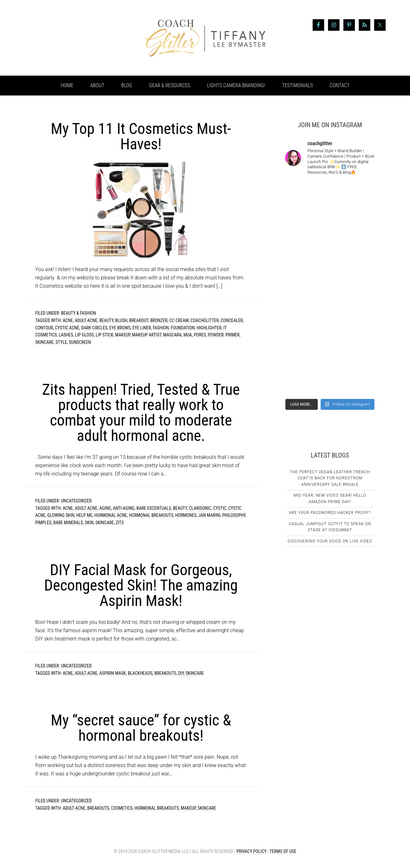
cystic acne (67, 328)
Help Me (84, 515)
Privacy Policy (251, 851)
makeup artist (147, 335)
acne (68, 320)
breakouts (165, 673)
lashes (66, 335)
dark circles (94, 328)
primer (233, 335)
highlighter (209, 328)
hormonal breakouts (151, 515)
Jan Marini (209, 515)
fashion (161, 328)
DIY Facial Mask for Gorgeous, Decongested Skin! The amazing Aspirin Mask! (141, 585)
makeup (123, 335)
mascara (172, 335)
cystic (220, 508)
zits (120, 523)
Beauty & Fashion (78, 313)
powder (216, 335)
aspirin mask (113, 673)
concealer (232, 320)
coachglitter (205, 320)
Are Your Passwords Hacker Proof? (330, 513)
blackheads (140, 673)
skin (89, 523)
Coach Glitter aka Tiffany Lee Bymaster (74, 38)
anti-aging (124, 508)
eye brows (120, 328)
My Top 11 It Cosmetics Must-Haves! (141, 136)
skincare (44, 342)
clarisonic (200, 508)
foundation (183, 328)
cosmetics (122, 808)
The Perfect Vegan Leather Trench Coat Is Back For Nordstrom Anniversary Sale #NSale (330, 478)
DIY (181, 673)
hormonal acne (111, 515)
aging (105, 508)
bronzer (159, 320)
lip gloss (84, 335)
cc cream (179, 320)
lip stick (105, 335)
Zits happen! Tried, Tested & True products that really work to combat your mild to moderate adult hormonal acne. (141, 413)
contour (44, 328)
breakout (139, 320)
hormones (186, 515)
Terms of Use (283, 851)
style (61, 342)
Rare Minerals (68, 523)
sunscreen (80, 342)
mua (188, 335)
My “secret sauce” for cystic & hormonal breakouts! (141, 728)
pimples (43, 523)
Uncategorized (76, 501)
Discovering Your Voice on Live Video (330, 541)
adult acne (86, 320)
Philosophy (234, 515)
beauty (106, 320)
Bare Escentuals (154, 508)
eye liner (142, 328)
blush (121, 320)
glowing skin (61, 515)
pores (200, 335)
